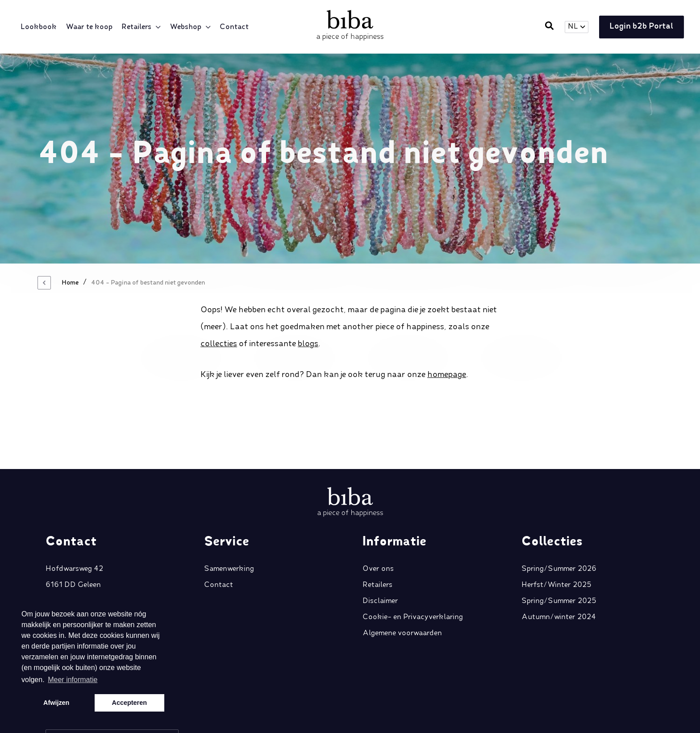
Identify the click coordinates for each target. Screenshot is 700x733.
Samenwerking (229, 515)
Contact (236, 27)
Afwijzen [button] (56, 703)
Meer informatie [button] (73, 680)
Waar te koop (91, 27)
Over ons (378, 515)
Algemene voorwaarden (402, 580)
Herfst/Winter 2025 (556, 532)
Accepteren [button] (129, 703)
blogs (308, 344)
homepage (447, 375)
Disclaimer (380, 548)
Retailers (138, 27)
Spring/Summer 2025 (559, 548)
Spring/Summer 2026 (559, 515)
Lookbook (40, 27)
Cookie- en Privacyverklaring (413, 564)
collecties (219, 344)
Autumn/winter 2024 (559, 564)
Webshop (187, 27)
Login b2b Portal (639, 27)
